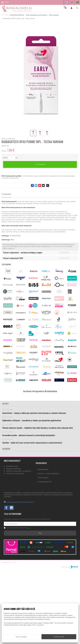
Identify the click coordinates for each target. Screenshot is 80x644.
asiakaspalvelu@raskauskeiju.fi (19, 577)
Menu (5, 2)
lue (29, 602)
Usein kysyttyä (43, 552)
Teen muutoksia (21, 637)
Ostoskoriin (40, 165)
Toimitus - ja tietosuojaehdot (48, 548)
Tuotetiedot (6, 194)
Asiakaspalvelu (43, 544)
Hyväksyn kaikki (59, 637)
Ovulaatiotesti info (44, 556)
